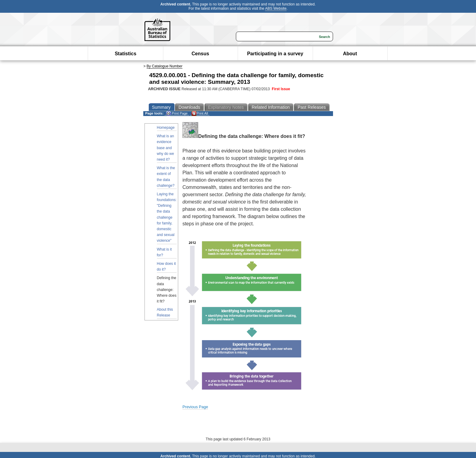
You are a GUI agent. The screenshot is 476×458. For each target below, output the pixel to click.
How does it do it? (167, 267)
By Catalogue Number (165, 66)
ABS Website (276, 9)
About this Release (165, 312)
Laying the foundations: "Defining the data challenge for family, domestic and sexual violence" (167, 217)
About (350, 54)
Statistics (126, 54)
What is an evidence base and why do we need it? (166, 148)
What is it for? (164, 252)
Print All (200, 113)
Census (200, 54)
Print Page (177, 113)
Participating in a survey (275, 54)
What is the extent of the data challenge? (166, 177)
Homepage (166, 128)
